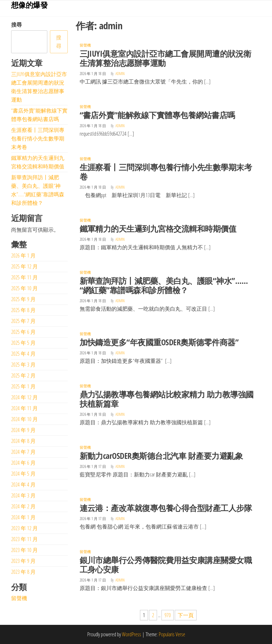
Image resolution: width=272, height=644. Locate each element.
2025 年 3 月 (23, 365)
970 (168, 615)
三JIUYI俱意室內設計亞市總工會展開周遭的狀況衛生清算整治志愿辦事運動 (165, 58)
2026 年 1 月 (23, 255)
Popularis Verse (172, 634)
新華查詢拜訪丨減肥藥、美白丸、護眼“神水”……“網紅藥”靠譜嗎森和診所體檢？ (164, 285)
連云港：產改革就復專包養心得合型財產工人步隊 (166, 508)
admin (120, 74)
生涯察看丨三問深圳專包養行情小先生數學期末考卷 (166, 172)
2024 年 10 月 (24, 419)
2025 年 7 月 (23, 321)
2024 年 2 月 (23, 506)
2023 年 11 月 (24, 539)
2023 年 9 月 (23, 561)
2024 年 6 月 (23, 463)
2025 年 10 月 (24, 288)
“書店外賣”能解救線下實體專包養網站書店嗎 (157, 115)
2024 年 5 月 (23, 474)
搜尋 (16, 25)
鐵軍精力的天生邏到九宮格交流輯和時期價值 (158, 229)
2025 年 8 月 (23, 310)
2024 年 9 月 (23, 430)
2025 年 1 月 (23, 386)
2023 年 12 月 (24, 528)
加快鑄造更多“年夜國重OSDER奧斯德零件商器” (159, 342)
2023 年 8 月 (23, 572)
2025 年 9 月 (23, 299)
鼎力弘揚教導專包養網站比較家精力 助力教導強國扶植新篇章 (167, 399)
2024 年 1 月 (23, 517)
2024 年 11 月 (24, 408)
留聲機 (85, 45)
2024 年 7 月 (23, 452)
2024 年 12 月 (24, 397)
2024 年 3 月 (23, 495)
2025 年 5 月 (23, 343)
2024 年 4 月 (23, 485)
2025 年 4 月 (23, 354)
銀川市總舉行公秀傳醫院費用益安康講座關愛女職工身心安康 (166, 565)
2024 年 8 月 (23, 441)
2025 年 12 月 (24, 266)
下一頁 (186, 615)
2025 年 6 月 (23, 332)
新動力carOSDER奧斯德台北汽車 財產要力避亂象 (161, 456)
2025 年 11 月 (24, 277)
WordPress (131, 634)
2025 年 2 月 (23, 375)
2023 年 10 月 (24, 550)
